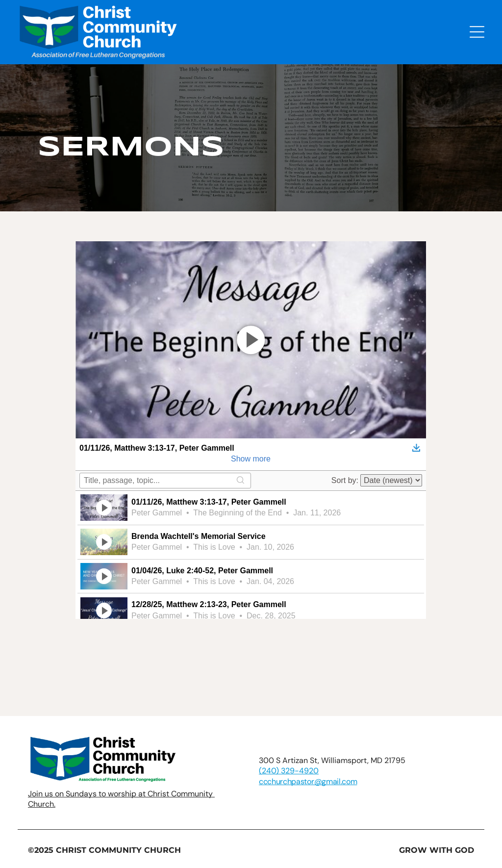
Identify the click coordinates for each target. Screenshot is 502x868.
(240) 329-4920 (289, 771)
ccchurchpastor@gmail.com (308, 781)
